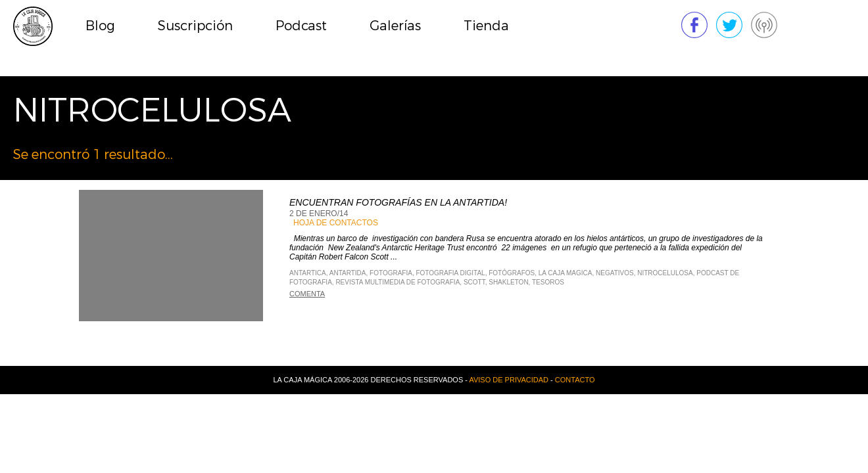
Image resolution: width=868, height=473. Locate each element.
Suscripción (195, 26)
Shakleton (508, 282)
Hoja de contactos (336, 223)
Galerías (395, 26)
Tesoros (548, 282)
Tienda (486, 26)
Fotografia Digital (450, 273)
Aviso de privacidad (509, 380)
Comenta (307, 294)
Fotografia (391, 273)
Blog (100, 26)
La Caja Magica (566, 273)
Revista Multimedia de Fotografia (398, 282)
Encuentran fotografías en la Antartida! (398, 202)
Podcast (301, 26)
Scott (474, 282)
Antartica (308, 273)
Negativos (615, 273)
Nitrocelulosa (665, 273)
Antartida (348, 273)
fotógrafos (512, 273)
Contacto (575, 380)
